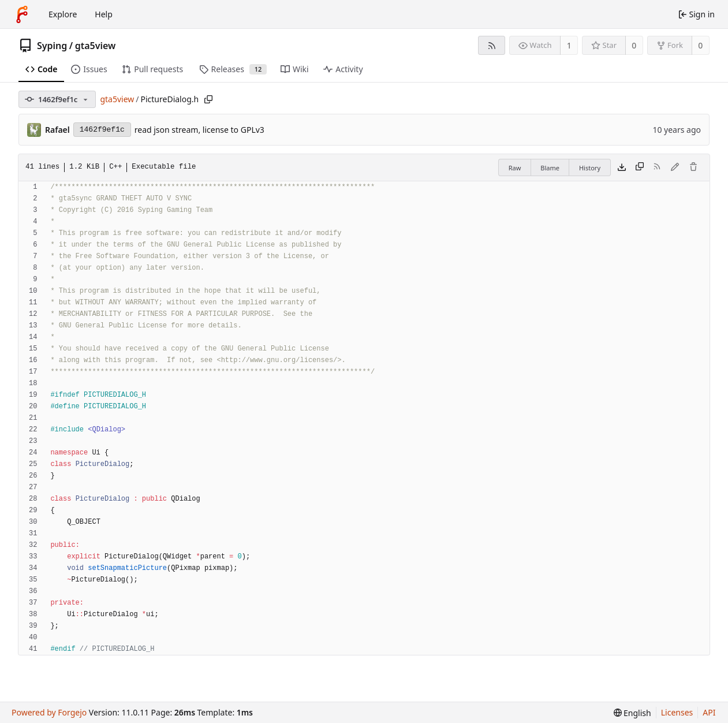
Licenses (677, 712)
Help (104, 14)
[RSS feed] (492, 45)
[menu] (632, 713)
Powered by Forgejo (49, 712)
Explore (63, 14)
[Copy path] (208, 99)
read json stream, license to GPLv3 (199, 130)
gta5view (96, 46)
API (709, 712)
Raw (515, 168)
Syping (52, 46)
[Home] (22, 14)
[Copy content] (640, 167)
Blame (550, 168)
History (590, 168)
